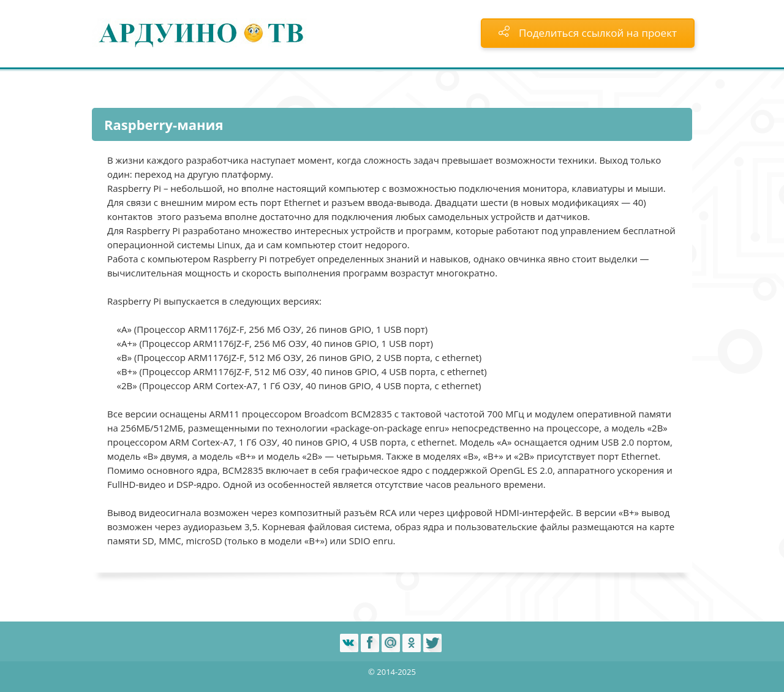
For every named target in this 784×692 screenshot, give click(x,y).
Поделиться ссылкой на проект (588, 33)
